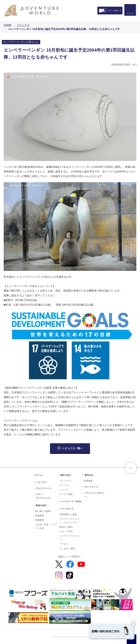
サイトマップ (91, 487)
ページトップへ (131, 468)
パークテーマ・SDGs (71, 502)
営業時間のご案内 (68, 514)
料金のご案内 (66, 527)
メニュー (130, 14)
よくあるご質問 (67, 549)
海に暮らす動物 (43, 511)
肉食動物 (39, 516)
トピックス (23, 25)
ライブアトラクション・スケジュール (69, 521)
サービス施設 (66, 494)
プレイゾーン (66, 481)
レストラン (65, 485)
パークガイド (67, 509)
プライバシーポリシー (94, 495)
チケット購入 (113, 10)
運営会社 (89, 475)
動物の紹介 (41, 505)
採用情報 (88, 481)
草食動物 (39, 520)
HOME (8, 25)
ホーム (39, 475)
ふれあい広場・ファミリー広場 (46, 526)
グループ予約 (66, 532)
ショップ (64, 490)
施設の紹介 (66, 475)
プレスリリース (44, 488)
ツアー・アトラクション (44, 496)
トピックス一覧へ (72, 448)
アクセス (64, 544)
